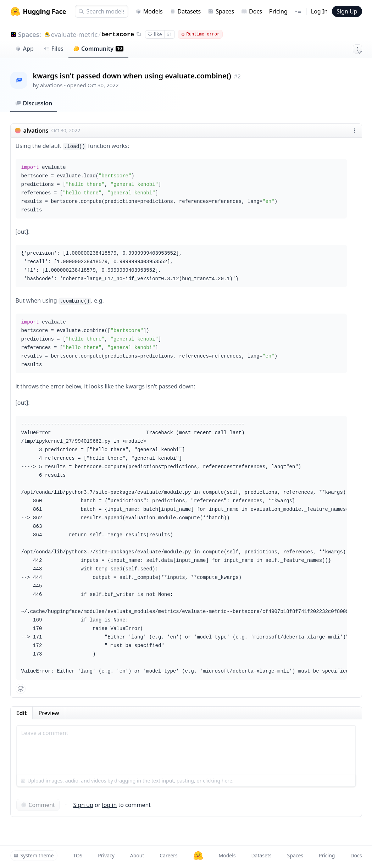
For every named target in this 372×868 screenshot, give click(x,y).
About (137, 855)
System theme (34, 855)
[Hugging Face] (198, 856)
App (24, 49)
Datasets (185, 11)
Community (98, 49)
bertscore (118, 35)
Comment (38, 805)
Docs (252, 11)
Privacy (106, 855)
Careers (168, 855)
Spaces (221, 11)
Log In (319, 11)
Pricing (278, 11)
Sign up (83, 805)
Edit (22, 713)
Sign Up (347, 11)
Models (149, 11)
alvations (51, 85)
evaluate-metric (74, 34)
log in (110, 805)
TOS (78, 855)
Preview (49, 713)
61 (170, 34)
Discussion (34, 103)
